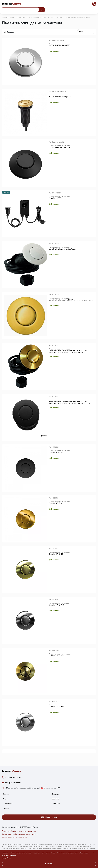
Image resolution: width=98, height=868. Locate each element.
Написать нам (49, 817)
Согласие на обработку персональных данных (20, 834)
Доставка (55, 794)
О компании (8, 804)
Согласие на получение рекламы (14, 837)
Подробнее (6, 858)
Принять (49, 864)
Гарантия (55, 799)
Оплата (6, 808)
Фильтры (9, 32)
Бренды (6, 794)
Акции (5, 799)
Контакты (56, 804)
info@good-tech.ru (13, 783)
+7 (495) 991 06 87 (13, 777)
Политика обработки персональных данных (19, 831)
